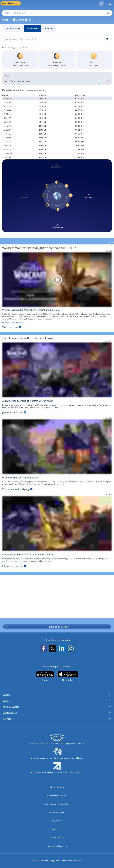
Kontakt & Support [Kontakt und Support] (57, 812)
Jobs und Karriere (57, 787)
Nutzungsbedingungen (57, 846)
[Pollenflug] (102, 3)
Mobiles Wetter (11, 707)
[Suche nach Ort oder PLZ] (57, 13)
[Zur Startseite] (12, 3)
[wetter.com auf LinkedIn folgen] (62, 649)
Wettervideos (10, 713)
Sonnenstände (13, 28)
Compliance (57, 829)
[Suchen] (107, 13)
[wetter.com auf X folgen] (53, 649)
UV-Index (49, 28)
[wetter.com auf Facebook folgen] (43, 649)
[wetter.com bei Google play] (45, 676)
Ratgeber (8, 719)
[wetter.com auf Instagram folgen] (71, 649)
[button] (57, 695)
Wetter (7, 695)
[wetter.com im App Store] (68, 676)
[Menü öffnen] (109, 3)
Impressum (57, 821)
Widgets (7, 701)
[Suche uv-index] (106, 39)
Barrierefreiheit (57, 838)
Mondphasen (32, 28)
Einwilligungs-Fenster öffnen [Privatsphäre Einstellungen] (57, 804)
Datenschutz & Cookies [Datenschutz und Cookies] (57, 795)
